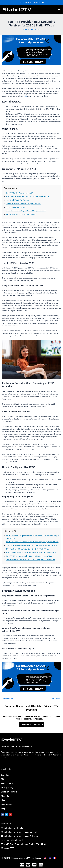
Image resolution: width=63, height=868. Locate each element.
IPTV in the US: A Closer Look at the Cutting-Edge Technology (27, 197)
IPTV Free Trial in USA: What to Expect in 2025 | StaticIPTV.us (27, 549)
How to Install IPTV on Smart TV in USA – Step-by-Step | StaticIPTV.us (30, 560)
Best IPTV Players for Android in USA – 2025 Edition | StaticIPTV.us (29, 556)
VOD (25, 96)
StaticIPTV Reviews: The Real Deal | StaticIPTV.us (23, 204)
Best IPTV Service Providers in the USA (19, 193)
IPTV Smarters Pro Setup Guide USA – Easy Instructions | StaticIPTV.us (31, 553)
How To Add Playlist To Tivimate (17, 200)
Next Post (56, 698)
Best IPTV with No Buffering (16, 207)
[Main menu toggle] (59, 9)
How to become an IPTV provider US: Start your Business (26, 211)
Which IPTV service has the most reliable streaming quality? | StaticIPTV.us (32, 542)
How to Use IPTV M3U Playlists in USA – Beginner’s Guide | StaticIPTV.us (31, 545)
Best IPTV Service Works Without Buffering (21, 214)
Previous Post (8, 698)
